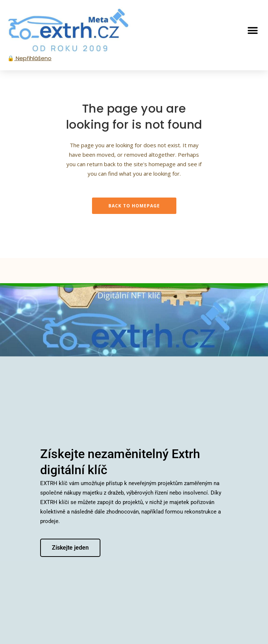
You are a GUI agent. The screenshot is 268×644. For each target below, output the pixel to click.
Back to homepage (134, 206)
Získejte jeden (70, 547)
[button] (252, 30)
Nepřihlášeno (33, 58)
